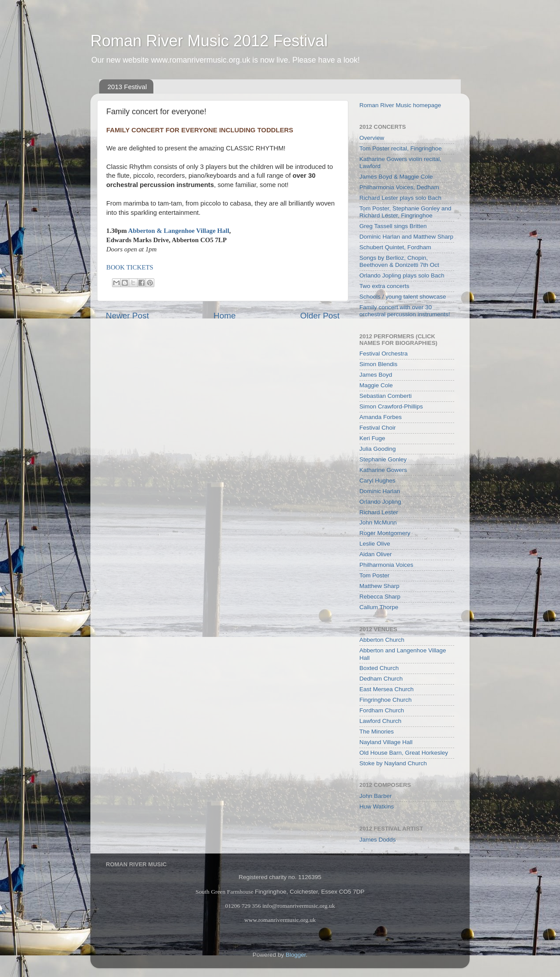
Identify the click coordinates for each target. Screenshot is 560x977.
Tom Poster (374, 575)
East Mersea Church (386, 689)
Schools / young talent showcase (403, 297)
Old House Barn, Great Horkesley (404, 753)
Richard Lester (379, 512)
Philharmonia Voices (386, 565)
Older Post (320, 316)
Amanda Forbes (381, 417)
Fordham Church (382, 710)
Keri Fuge (372, 438)
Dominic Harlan (380, 491)
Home (224, 316)
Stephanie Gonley (383, 459)
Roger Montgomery (385, 533)
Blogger (296, 955)
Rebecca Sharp (380, 597)
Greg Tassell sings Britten (393, 226)
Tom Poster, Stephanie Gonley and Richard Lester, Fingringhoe (405, 212)
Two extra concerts (384, 286)
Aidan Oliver (376, 554)
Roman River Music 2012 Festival (209, 41)
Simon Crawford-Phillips (391, 406)
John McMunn (378, 522)
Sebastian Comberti (386, 396)
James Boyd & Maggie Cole (396, 177)
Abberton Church (382, 640)
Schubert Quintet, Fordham (395, 247)
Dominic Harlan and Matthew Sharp (406, 237)
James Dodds (378, 840)
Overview (372, 138)
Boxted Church (379, 668)
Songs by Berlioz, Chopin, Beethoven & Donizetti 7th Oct (399, 261)
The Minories (377, 732)
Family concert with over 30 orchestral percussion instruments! (405, 311)
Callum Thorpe (379, 607)
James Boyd (376, 375)
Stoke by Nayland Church (393, 763)
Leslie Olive (375, 544)
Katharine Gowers (383, 470)
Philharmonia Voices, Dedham (399, 187)
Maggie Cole (376, 385)
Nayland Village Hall (386, 742)
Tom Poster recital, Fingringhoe (401, 148)
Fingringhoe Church (386, 700)
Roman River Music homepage (400, 105)
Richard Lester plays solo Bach (400, 198)
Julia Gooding (378, 449)
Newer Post (127, 316)
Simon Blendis (378, 364)
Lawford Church (380, 721)
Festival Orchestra (384, 354)
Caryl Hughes (377, 481)
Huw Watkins (377, 807)
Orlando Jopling (380, 502)
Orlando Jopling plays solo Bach (402, 275)
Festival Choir (378, 428)
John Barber (376, 796)
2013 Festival (127, 87)
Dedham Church (381, 679)
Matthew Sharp (379, 586)
